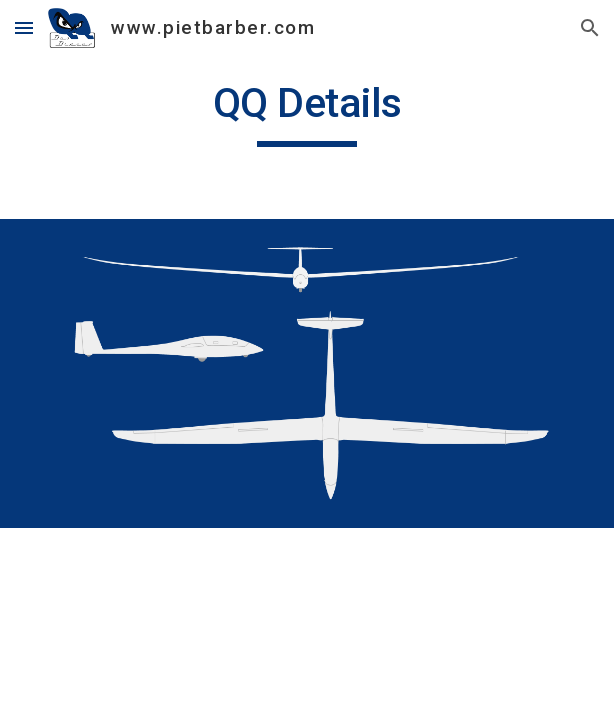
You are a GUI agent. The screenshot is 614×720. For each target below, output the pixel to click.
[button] (24, 27)
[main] (306, 112)
